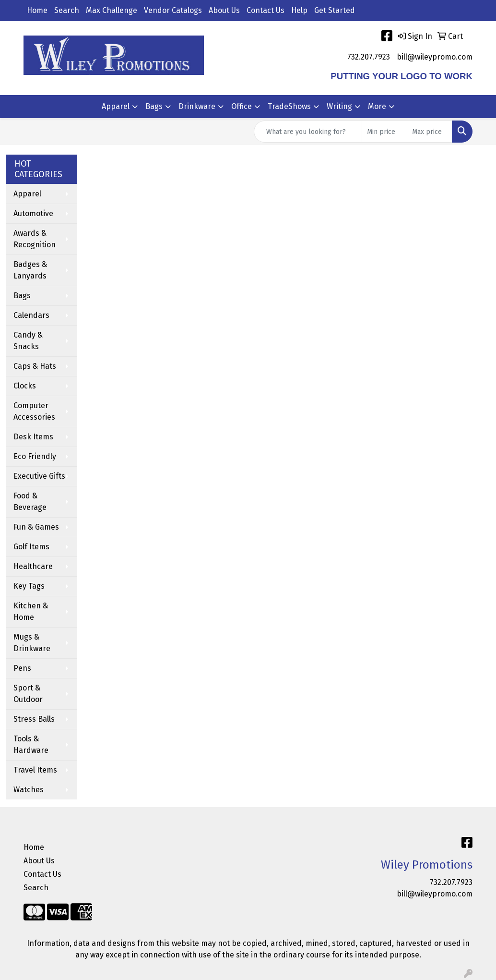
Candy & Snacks (28, 341)
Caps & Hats (35, 366)
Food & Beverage (30, 502)
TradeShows (289, 106)
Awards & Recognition (35, 239)
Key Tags (29, 586)
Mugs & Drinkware (32, 643)
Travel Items (35, 770)
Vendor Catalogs (173, 10)
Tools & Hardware (31, 744)
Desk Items (33, 437)
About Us (224, 10)
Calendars (31, 315)
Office (242, 106)
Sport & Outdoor (28, 694)
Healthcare (33, 566)
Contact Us (266, 10)
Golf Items (31, 547)
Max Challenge (112, 10)
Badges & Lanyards (30, 270)
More (377, 106)
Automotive (33, 213)
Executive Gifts (39, 476)
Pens (22, 668)
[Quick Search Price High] (430, 132)
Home (37, 10)
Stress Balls (34, 719)
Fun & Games (36, 527)
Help (299, 10)
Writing (339, 106)
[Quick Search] (308, 132)
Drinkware (197, 106)
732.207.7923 (369, 57)
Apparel (116, 106)
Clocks (25, 386)
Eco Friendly (35, 456)
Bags (154, 106)
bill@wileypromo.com (435, 57)
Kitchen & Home (31, 611)
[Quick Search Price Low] (384, 132)
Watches (29, 790)
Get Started (335, 10)
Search (67, 10)
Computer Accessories (34, 411)
